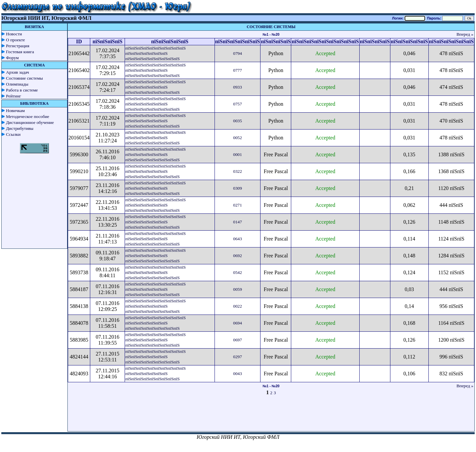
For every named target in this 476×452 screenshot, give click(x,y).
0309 (238, 188)
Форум (12, 58)
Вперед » (465, 34)
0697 (238, 340)
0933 (238, 87)
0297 (238, 357)
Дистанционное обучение (30, 122)
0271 (238, 205)
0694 (238, 323)
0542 (238, 272)
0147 (238, 222)
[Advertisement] (271, 416)
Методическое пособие (28, 116)
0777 (238, 70)
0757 (238, 104)
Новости (14, 34)
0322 (238, 171)
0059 (238, 289)
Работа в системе (22, 90)
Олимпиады (17, 84)
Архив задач (18, 72)
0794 (238, 53)
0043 (238, 374)
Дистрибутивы (20, 128)
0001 (238, 154)
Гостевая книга (20, 52)
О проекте (16, 40)
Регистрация (18, 46)
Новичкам (15, 111)
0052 (238, 138)
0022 (238, 306)
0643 (238, 239)
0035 (238, 121)
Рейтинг (14, 96)
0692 (238, 256)
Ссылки (13, 134)
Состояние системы (24, 78)
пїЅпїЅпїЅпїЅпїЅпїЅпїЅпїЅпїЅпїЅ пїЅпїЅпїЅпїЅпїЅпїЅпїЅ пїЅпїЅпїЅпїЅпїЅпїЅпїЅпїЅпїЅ (155, 53)
